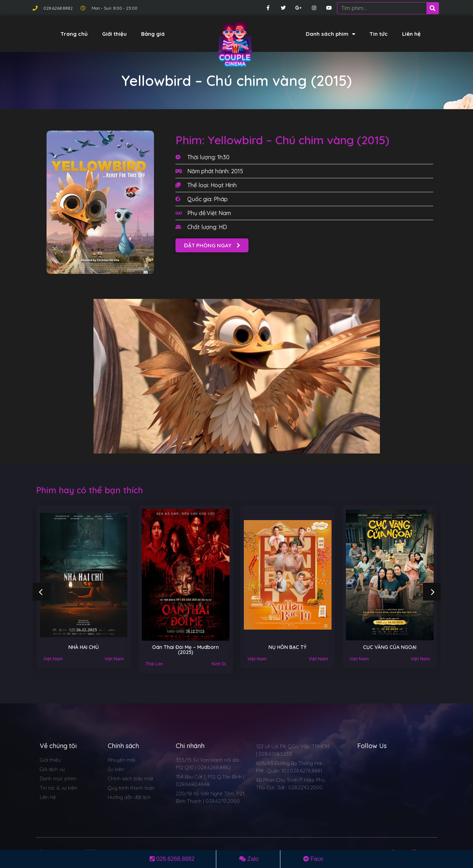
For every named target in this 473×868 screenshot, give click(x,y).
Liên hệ (411, 34)
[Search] (433, 8)
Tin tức (379, 34)
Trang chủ (74, 34)
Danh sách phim (330, 34)
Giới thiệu (114, 34)
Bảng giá (153, 34)
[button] (212, 245)
